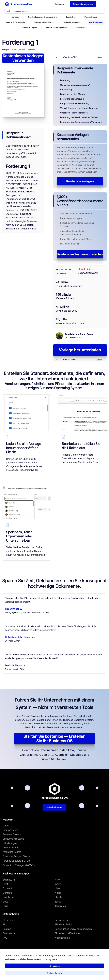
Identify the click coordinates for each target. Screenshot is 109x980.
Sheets (58, 897)
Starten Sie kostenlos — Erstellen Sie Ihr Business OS (54, 738)
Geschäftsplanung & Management (42, 17)
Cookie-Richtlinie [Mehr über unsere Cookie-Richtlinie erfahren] (52, 973)
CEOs (6, 826)
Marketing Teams (12, 852)
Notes (58, 893)
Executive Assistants (14, 839)
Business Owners (12, 834)
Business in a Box (16, 967)
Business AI (9, 880)
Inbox (58, 884)
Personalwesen (91, 17)
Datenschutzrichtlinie (33, 973)
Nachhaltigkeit (62, 938)
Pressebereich (62, 920)
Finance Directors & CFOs (16, 861)
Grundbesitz (81, 27)
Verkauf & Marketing (72, 22)
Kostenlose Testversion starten (80, 254)
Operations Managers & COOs (19, 865)
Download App (11, 933)
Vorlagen (15, 17)
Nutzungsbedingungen (11, 973)
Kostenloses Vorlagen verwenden (23, 58)
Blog (5, 924)
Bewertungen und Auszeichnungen (73, 929)
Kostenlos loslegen (80, 181)
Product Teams (11, 848)
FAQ (5, 938)
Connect (7, 888)
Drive (6, 906)
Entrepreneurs (10, 830)
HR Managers (10, 843)
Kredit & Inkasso (96, 22)
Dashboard (9, 897)
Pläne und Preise (64, 924)
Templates (60, 906)
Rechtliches (71, 17)
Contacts (8, 893)
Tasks (58, 902)
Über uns (8, 920)
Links (57, 888)
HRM (57, 880)
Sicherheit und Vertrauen (68, 933)
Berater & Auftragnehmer (57, 27)
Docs (6, 902)
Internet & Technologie (15, 22)
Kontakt (7, 929)
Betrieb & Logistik (30, 27)
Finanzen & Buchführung (44, 22)
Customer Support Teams (17, 856)
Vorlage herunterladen (80, 350)
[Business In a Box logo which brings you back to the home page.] (19, 4)
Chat (5, 884)
